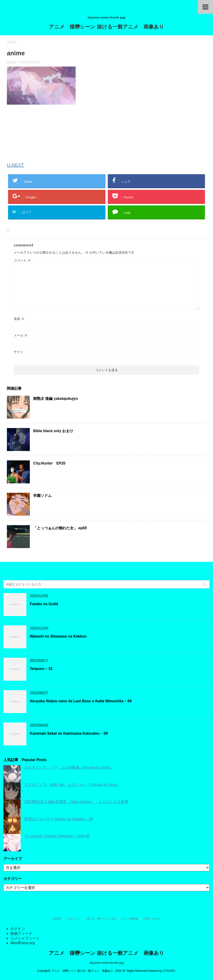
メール (21, 335)
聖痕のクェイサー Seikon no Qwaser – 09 (59, 819)
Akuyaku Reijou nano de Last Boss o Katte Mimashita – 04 (81, 701)
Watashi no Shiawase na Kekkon (58, 636)
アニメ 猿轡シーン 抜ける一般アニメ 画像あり (106, 27)
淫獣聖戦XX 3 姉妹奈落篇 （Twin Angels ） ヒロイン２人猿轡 (76, 802)
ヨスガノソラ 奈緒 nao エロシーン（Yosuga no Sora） (72, 785)
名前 (19, 319)
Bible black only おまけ (53, 431)
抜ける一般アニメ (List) (101, 919)
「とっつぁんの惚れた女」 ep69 (60, 528)
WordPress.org (22, 943)
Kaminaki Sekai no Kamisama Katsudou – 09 (69, 733)
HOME (57, 919)
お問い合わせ (152, 919)
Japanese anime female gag (106, 963)
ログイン (18, 929)
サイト (19, 352)
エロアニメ (74, 919)
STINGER (169, 971)
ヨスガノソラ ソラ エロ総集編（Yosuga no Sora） (68, 767)
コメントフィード (25, 938)
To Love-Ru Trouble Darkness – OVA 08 (57, 836)
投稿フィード (21, 934)
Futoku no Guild (44, 604)
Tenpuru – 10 (41, 669)
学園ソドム (42, 496)
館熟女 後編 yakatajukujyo (56, 399)
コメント (22, 260)
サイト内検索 (130, 919)
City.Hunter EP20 (49, 463)
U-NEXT (15, 165)
